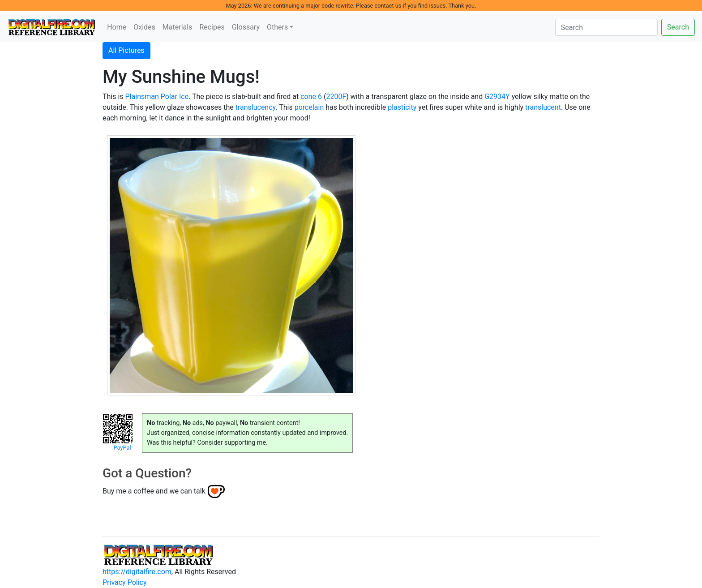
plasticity (402, 107)
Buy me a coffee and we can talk (154, 491)
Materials (178, 27)
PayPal (122, 448)
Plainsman (142, 97)
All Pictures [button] (126, 50)
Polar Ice (175, 97)
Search (678, 27)
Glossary (246, 27)
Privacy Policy (125, 582)
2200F (336, 97)
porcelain (309, 107)
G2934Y (497, 97)
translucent (543, 107)
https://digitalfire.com (137, 572)
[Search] (606, 27)
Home (117, 27)
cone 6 (311, 97)
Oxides (144, 27)
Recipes (212, 27)
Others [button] (277, 27)
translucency (256, 107)
